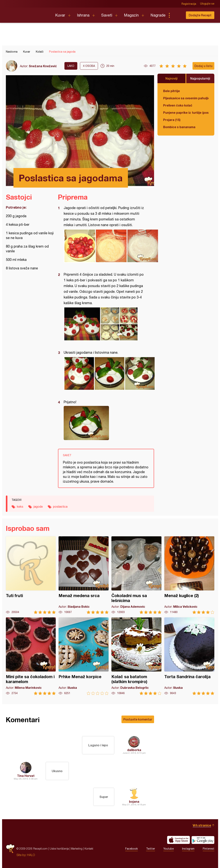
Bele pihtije (171, 91)
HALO (31, 855)
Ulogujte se (207, 4)
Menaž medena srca (84, 575)
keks (20, 507)
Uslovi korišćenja (59, 849)
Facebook (132, 849)
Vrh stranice (202, 825)
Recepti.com (28, 14)
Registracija (189, 4)
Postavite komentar (138, 719)
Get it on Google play (203, 840)
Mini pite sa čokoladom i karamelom (31, 656)
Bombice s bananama (179, 127)
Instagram (188, 849)
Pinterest (209, 849)
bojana (134, 801)
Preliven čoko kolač (178, 105)
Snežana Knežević (43, 66)
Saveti (107, 15)
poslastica (60, 507)
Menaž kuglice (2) (189, 575)
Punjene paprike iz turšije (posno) (186, 112)
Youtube (169, 849)
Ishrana (83, 15)
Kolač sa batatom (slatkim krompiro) (136, 656)
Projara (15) (172, 120)
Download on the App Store (179, 840)
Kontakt (89, 849)
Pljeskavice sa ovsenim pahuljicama (186, 98)
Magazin (131, 15)
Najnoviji (171, 78)
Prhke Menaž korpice (84, 656)
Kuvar (60, 15)
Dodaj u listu (203, 66)
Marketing (77, 849)
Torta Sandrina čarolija (189, 656)
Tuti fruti (31, 575)
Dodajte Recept (200, 15)
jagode (38, 507)
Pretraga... (177, 15)
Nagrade (158, 15)
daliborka (134, 750)
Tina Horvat (26, 776)
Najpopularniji (200, 78)
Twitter (151, 849)
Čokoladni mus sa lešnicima (136, 575)
